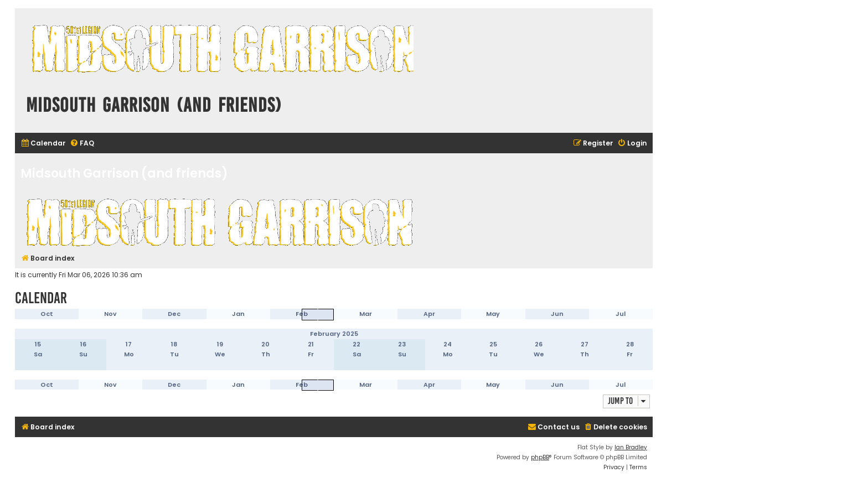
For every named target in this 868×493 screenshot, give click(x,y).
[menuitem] (43, 144)
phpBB (540, 457)
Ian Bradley (631, 447)
